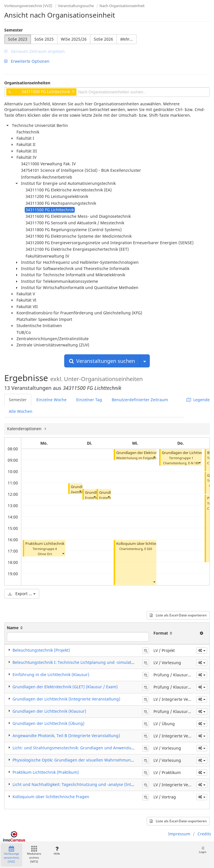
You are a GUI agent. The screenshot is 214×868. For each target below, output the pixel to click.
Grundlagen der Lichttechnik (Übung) (48, 723)
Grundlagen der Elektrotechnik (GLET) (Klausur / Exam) (65, 687)
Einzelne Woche (51, 400)
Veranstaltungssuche (76, 6)
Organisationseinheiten (27, 83)
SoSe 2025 (44, 39)
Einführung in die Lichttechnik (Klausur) (51, 674)
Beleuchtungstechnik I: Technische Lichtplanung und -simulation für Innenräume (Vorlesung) (102, 662)
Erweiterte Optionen (27, 61)
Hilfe (57, 851)
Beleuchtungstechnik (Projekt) (41, 650)
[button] (63, 553)
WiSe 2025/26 (74, 39)
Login (203, 850)
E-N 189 (194, 463)
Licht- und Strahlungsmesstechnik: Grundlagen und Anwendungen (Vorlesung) (89, 748)
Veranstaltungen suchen (102, 361)
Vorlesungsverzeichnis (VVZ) (28, 6)
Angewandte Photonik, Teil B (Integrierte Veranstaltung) (66, 736)
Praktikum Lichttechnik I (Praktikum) (57, 544)
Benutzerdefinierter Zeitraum (140, 400)
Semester (13, 30)
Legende (198, 400)
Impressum (179, 834)
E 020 (148, 549)
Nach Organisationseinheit (122, 6)
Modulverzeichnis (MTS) (34, 855)
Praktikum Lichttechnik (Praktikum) (46, 772)
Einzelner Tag (89, 400)
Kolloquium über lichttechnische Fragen (150, 544)
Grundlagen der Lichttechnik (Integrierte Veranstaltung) (66, 699)
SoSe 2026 (103, 39)
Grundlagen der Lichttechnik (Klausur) (49, 711)
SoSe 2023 (18, 39)
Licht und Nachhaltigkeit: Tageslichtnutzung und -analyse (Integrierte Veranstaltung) (94, 784)
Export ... (22, 594)
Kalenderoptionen (25, 429)
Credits (204, 834)
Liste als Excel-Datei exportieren (178, 615)
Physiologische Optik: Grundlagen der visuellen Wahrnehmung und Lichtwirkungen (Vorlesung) (104, 760)
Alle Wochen (21, 411)
